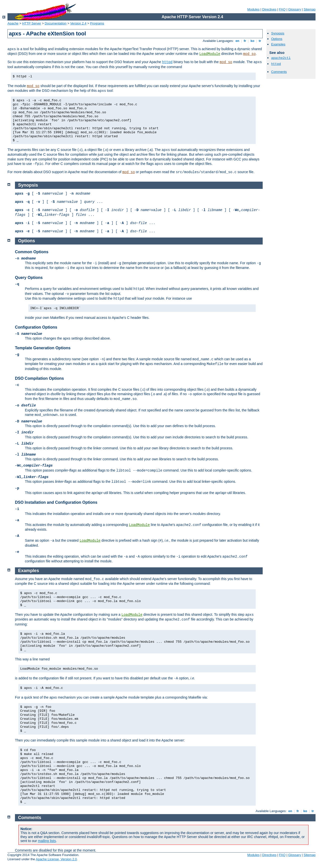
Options (277, 39)
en (237, 41)
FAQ (282, 9)
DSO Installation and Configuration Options (56, 502)
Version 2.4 (78, 23)
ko (252, 41)
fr (245, 41)
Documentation (55, 23)
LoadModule (210, 54)
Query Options (29, 278)
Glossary (294, 9)
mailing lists (47, 841)
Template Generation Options (43, 348)
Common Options (32, 252)
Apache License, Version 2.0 (56, 859)
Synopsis (278, 33)
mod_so (249, 54)
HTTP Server (32, 23)
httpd (167, 62)
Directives (269, 9)
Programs (97, 23)
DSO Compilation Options (39, 378)
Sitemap (310, 9)
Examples (278, 44)
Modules (253, 9)
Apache (13, 23)
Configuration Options (36, 327)
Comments (279, 72)
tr (260, 41)
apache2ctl (281, 58)
